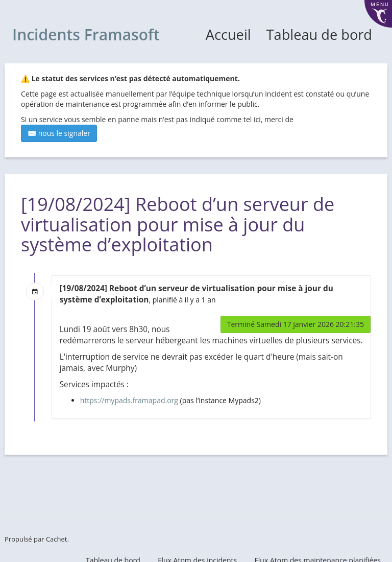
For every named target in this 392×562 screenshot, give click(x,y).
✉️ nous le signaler (59, 133)
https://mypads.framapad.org (129, 400)
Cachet (57, 539)
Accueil (228, 34)
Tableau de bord (319, 34)
